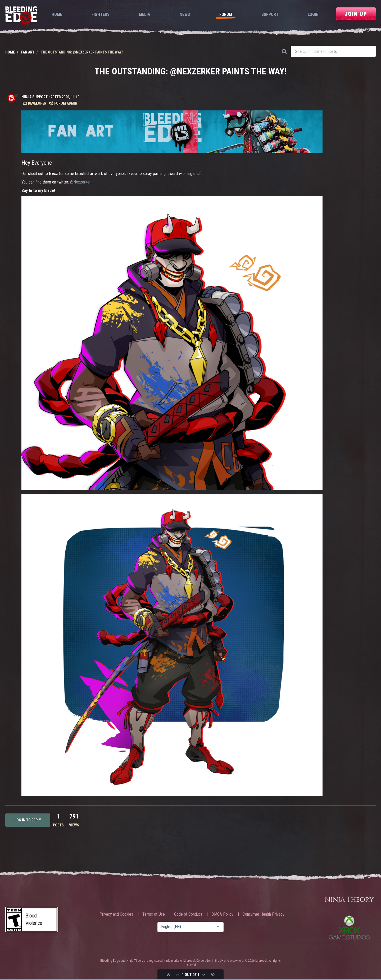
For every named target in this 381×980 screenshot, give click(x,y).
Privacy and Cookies (116, 914)
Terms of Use (154, 914)
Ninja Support (35, 97)
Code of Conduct (188, 914)
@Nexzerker (80, 182)
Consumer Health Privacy (264, 914)
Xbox (349, 927)
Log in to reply (28, 820)
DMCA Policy (222, 914)
